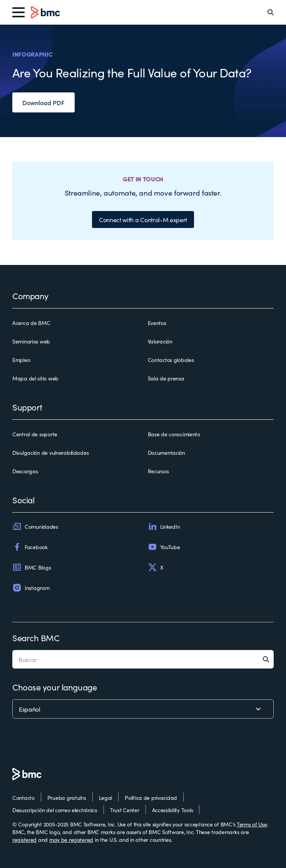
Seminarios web (31, 341)
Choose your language (54, 687)
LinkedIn (164, 526)
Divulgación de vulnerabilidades (50, 452)
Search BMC (36, 638)
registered (24, 840)
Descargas (25, 471)
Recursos (158, 471)
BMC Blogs (32, 567)
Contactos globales (171, 360)
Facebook (30, 547)
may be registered (71, 840)
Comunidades (35, 526)
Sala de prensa (166, 378)
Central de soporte (35, 434)
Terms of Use (252, 824)
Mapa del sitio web (35, 378)
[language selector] (143, 709)
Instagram (31, 588)
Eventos (157, 323)
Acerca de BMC (31, 323)
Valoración (160, 341)
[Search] (271, 12)
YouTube (164, 547)
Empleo (21, 360)
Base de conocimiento (174, 434)
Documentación (166, 452)
